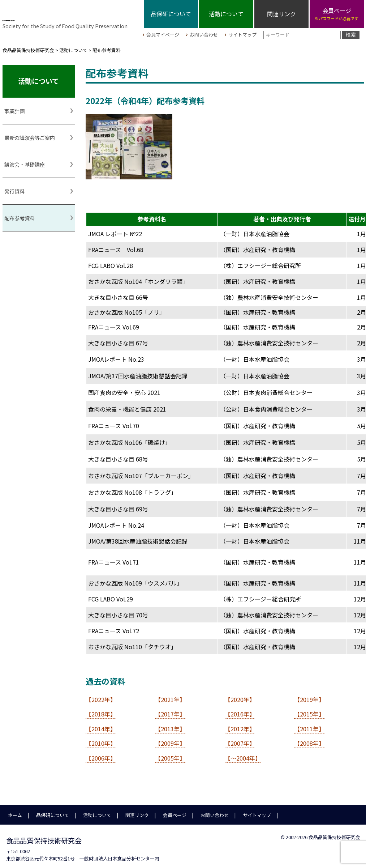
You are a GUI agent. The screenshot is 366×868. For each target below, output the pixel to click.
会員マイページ (163, 33)
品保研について (171, 14)
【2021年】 (170, 696)
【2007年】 (240, 740)
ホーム (15, 811)
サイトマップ (242, 33)
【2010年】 (101, 740)
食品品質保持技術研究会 (68, 15)
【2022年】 (101, 696)
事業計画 (14, 107)
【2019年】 (309, 696)
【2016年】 (240, 710)
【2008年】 (309, 740)
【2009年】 (170, 740)
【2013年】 (170, 725)
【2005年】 (170, 754)
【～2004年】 (243, 754)
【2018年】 (101, 710)
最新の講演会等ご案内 (30, 134)
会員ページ (175, 811)
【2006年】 (101, 754)
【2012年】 (240, 725)
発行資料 (14, 188)
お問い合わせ (204, 33)
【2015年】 (309, 710)
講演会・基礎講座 (25, 161)
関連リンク (281, 14)
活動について (226, 14)
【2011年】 (309, 725)
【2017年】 (170, 710)
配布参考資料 (20, 214)
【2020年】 (240, 696)
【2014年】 (101, 725)
